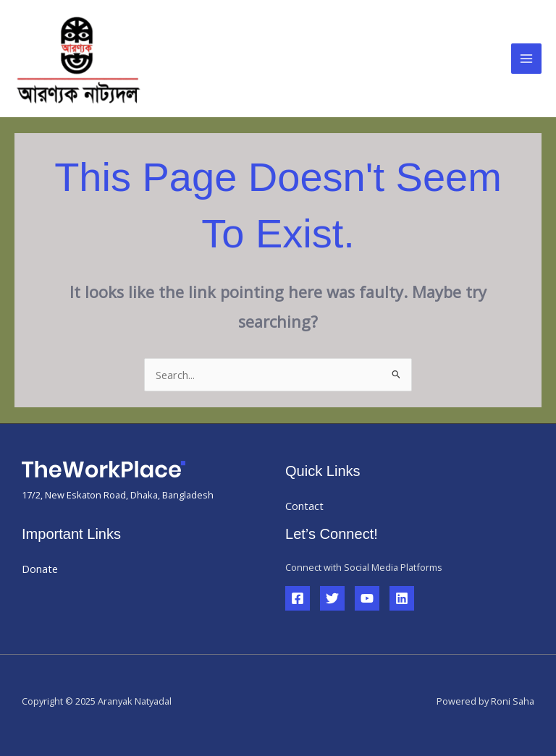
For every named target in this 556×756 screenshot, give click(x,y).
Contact (304, 506)
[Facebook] (298, 598)
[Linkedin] (402, 598)
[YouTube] (367, 598)
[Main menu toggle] (526, 59)
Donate (40, 569)
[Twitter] (332, 598)
